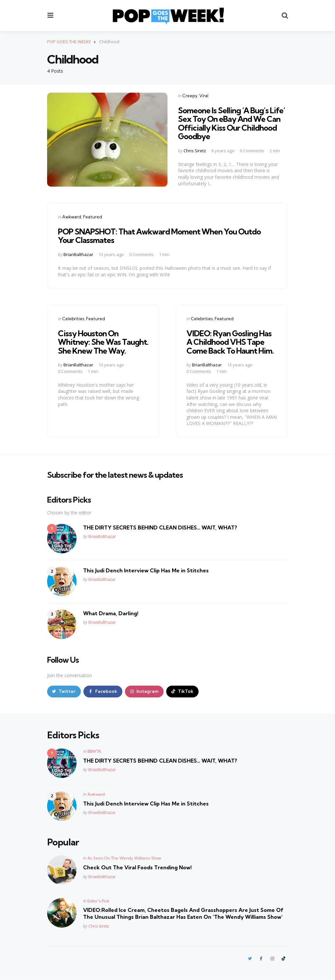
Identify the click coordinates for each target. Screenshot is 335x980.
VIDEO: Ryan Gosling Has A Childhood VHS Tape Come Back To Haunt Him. (230, 342)
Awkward (72, 217)
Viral (204, 96)
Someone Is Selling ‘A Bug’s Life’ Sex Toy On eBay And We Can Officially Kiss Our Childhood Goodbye (231, 123)
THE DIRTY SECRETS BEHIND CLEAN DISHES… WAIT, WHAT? (160, 527)
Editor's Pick (98, 901)
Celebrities (73, 319)
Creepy (190, 96)
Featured (93, 217)
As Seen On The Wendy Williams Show (124, 858)
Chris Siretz (195, 150)
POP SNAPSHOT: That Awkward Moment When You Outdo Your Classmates (159, 235)
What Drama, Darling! (111, 613)
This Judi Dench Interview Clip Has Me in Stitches (146, 570)
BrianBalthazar (78, 254)
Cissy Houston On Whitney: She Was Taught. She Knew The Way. (103, 342)
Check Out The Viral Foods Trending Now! (137, 868)
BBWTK (94, 751)
